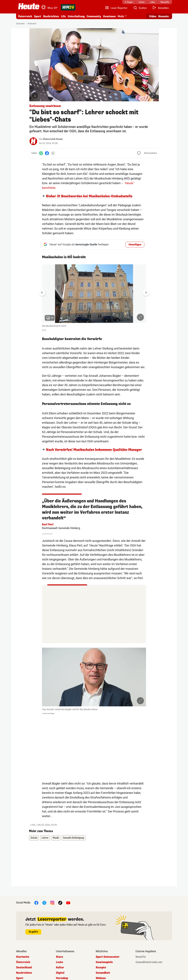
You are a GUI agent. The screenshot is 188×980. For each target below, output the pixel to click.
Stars (59, 957)
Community (94, 16)
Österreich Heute (53, 139)
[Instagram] (52, 903)
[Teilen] (53, 153)
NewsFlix (141, 957)
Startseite (20, 24)
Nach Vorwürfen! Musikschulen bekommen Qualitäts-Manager (94, 450)
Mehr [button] (121, 16)
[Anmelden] (161, 8)
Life (63, 16)
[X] (44, 903)
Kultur (60, 968)
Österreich (25, 16)
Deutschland (24, 968)
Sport (38, 16)
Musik (56, 838)
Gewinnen (109, 16)
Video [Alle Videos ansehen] (153, 16)
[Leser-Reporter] (116, 8)
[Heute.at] (29, 6)
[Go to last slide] (42, 293)
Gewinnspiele (104, 962)
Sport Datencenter (108, 957)
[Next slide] (146, 293)
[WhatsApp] (41, 153)
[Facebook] (47, 153)
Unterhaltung (76, 16)
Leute (59, 962)
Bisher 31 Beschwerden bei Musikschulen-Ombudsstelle (89, 196)
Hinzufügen (135, 245)
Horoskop (62, 978)
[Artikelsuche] (140, 8)
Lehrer (45, 838)
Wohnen (101, 978)
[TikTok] (60, 903)
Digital (60, 973)
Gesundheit (103, 973)
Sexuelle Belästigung (74, 838)
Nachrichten (51, 16)
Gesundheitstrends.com (149, 962)
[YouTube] (68, 903)
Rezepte (101, 968)
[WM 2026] (68, 7)
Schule (34, 838)
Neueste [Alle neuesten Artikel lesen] (164, 16)
